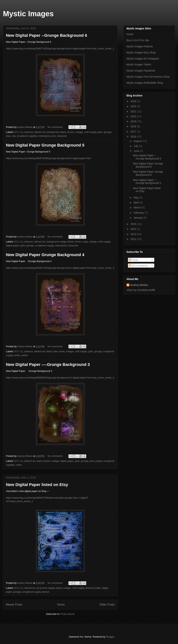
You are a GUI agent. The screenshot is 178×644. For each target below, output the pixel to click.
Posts (133, 260)
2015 (134, 224)
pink (92, 461)
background (53, 132)
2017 (134, 132)
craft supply (90, 132)
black (63, 132)
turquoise (62, 136)
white (17, 355)
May (136, 198)
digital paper (12, 245)
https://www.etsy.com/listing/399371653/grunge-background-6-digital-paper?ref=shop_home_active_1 (60, 49)
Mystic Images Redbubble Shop (145, 83)
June (137, 151)
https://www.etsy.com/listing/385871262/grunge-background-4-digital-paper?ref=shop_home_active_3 (60, 268)
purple (99, 461)
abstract (29, 132)
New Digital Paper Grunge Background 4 (45, 255)
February (139, 213)
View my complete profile (141, 290)
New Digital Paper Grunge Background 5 (45, 145)
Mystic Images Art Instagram (143, 59)
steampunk (44, 136)
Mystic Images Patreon (140, 46)
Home (61, 605)
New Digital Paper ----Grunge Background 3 (48, 365)
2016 (134, 137)
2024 (134, 101)
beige (63, 242)
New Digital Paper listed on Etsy (37, 485)
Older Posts (107, 605)
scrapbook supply (44, 245)
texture (46, 592)
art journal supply (46, 588)
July (136, 146)
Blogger (110, 637)
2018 (134, 126)
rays (8, 136)
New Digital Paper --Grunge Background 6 (47, 35)
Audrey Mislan (139, 285)
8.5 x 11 (19, 132)
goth (100, 132)
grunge (107, 132)
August (138, 141)
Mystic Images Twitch (139, 64)
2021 (134, 111)
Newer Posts (14, 605)
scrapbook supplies (27, 136)
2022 (134, 106)
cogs (85, 242)
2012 (134, 239)
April (136, 203)
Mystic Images (28, 14)
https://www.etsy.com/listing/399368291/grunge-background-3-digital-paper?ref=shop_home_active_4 (60, 378)
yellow (24, 355)
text (54, 136)
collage (79, 132)
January (139, 218)
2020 (134, 116)
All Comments (138, 266)
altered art (40, 132)
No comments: (56, 127)
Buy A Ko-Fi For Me (138, 40)
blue (56, 351)
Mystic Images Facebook (141, 71)
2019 (134, 121)
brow (62, 351)
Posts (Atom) (68, 614)
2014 (134, 229)
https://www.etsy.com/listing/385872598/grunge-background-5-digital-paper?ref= (49, 158)
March (137, 208)
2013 (134, 234)
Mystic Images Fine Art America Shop (148, 77)
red (14, 136)
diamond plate (93, 588)
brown (71, 132)
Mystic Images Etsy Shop (141, 52)
